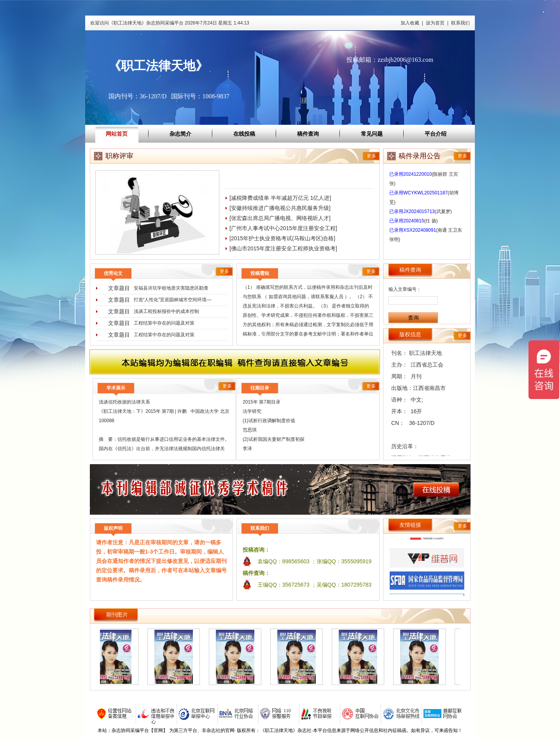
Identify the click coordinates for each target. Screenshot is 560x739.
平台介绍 (436, 134)
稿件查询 (308, 134)
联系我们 (460, 23)
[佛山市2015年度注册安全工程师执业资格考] (283, 248)
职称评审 (119, 156)
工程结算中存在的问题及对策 (164, 323)
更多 (371, 156)
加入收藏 (410, 23)
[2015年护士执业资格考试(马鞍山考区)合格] (282, 238)
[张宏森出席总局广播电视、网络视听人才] (280, 218)
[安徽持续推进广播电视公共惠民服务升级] (280, 208)
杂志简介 (180, 134)
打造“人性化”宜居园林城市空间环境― (173, 300)
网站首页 (117, 134)
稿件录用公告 (420, 156)
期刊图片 (117, 615)
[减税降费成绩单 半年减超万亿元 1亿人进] (280, 198)
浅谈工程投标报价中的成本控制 (166, 311)
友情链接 (410, 525)
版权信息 (410, 334)
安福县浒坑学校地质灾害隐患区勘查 (171, 288)
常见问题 (372, 134)
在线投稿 (244, 134)
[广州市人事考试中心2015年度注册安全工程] (283, 228)
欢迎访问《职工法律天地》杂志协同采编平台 (170, 23)
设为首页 (435, 23)
